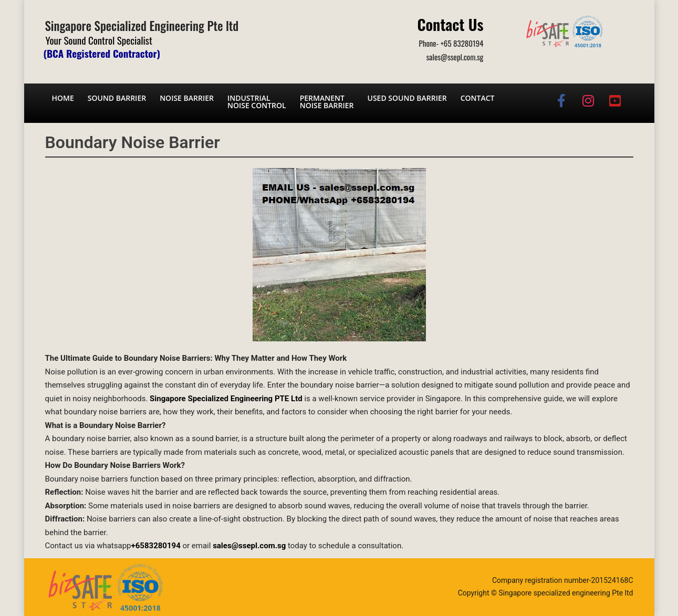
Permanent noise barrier (327, 102)
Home (63, 98)
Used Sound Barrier (407, 98)
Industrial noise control (257, 102)
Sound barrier (117, 98)
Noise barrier (187, 98)
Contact (478, 98)
